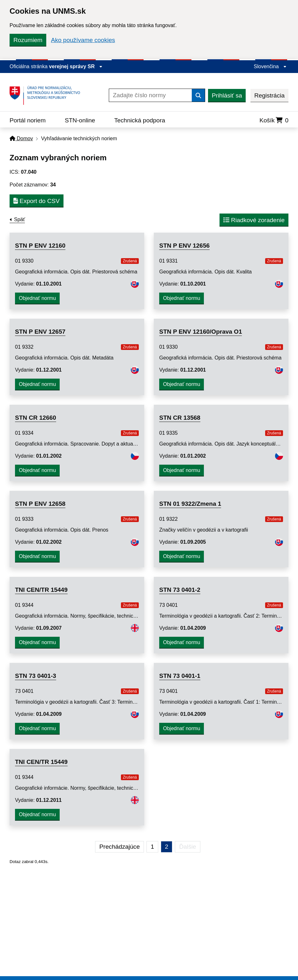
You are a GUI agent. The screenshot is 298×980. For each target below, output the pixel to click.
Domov (21, 138)
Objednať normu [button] (37, 298)
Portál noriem (28, 120)
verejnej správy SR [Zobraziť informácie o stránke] (76, 66)
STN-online (80, 120)
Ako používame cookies (83, 40)
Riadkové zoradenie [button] (254, 220)
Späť (19, 219)
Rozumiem (28, 40)
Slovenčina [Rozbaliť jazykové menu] (270, 66)
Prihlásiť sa (227, 95)
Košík (274, 120)
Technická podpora (140, 120)
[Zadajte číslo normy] (150, 95)
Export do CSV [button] (37, 201)
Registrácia (269, 95)
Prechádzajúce (119, 847)
